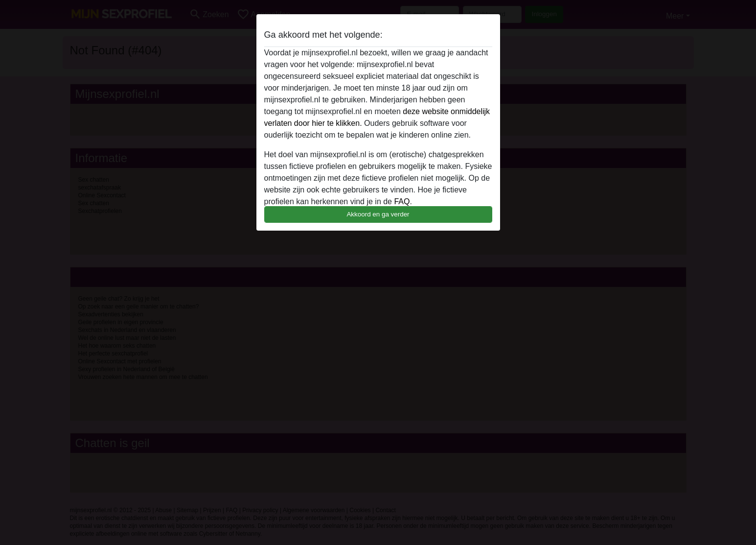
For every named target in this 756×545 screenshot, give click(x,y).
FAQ (402, 201)
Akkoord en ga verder (378, 214)
